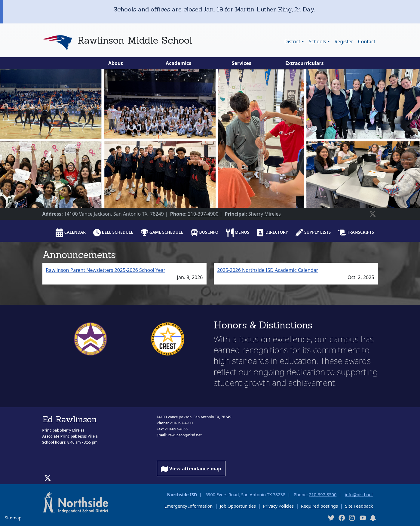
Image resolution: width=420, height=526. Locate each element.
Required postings (319, 506)
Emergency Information (189, 506)
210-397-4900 (203, 214)
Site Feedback (359, 506)
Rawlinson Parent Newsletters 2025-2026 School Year (106, 270)
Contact (367, 42)
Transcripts (356, 232)
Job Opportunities (238, 506)
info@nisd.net (359, 495)
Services (242, 63)
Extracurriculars (305, 63)
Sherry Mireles (265, 214)
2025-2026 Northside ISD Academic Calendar (268, 270)
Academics (178, 63)
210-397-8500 (323, 495)
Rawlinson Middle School (135, 40)
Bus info (205, 232)
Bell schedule (113, 233)
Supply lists (313, 233)
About (116, 63)
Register (344, 42)
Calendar (71, 233)
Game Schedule (162, 232)
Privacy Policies (278, 506)
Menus (238, 233)
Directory (272, 233)
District (292, 42)
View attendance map (191, 469)
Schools (317, 42)
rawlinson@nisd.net (185, 435)
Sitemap (13, 518)
